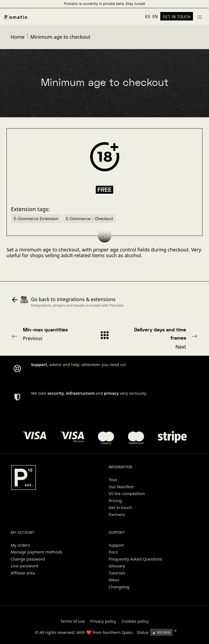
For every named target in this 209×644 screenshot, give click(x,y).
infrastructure (80, 393)
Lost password (24, 566)
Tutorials (117, 573)
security (56, 393)
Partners (117, 514)
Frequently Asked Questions (135, 559)
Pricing (115, 501)
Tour (113, 480)
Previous (45, 334)
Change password (28, 559)
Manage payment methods (36, 552)
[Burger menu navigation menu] (200, 16)
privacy (111, 393)
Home (18, 37)
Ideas (114, 580)
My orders (20, 545)
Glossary (117, 566)
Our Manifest (121, 487)
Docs (113, 552)
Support (116, 545)
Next (164, 338)
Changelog (119, 587)
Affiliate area (23, 573)
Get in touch (120, 507)
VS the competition (127, 493)
